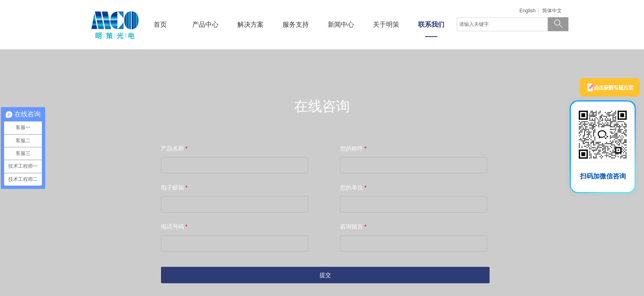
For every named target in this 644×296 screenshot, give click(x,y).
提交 (325, 275)
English (528, 11)
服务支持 (296, 24)
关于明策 (386, 24)
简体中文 (552, 11)
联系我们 (431, 24)
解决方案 (251, 24)
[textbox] (502, 24)
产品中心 (205, 24)
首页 (160, 24)
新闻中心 (341, 24)
